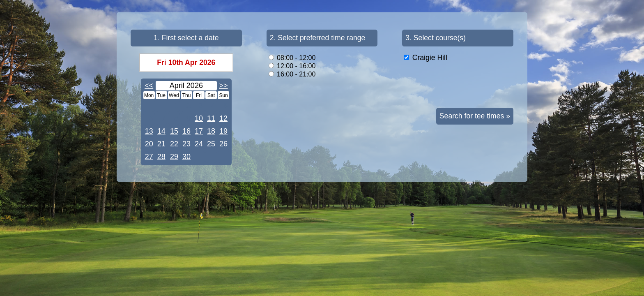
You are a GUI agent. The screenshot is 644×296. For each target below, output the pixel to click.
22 (174, 144)
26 (223, 144)
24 (199, 144)
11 (211, 118)
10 (199, 118)
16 (186, 131)
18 (211, 131)
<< (149, 86)
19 (223, 131)
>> (224, 86)
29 (174, 157)
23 (186, 144)
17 (199, 131)
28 (161, 157)
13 (149, 131)
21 (161, 144)
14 (161, 131)
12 (223, 118)
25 (211, 144)
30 (186, 157)
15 (174, 131)
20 (149, 144)
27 (149, 157)
